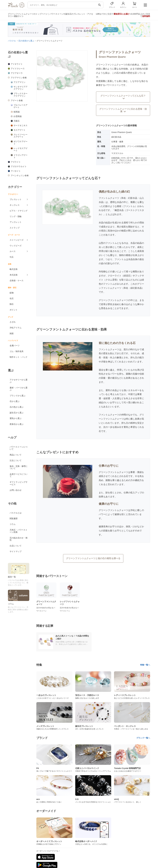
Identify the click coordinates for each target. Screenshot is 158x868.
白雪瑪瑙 (18, 116)
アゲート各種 (17, 100)
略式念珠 (14, 269)
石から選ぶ (15, 401)
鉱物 (12, 293)
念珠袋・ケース (17, 281)
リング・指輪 (16, 216)
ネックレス (15, 205)
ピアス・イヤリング (19, 211)
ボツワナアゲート (21, 143)
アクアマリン (20, 82)
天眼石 (17, 121)
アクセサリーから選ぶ (19, 381)
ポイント (14, 310)
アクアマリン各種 (19, 78)
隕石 (12, 304)
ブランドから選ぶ (18, 396)
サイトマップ (16, 551)
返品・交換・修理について (19, 467)
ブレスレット (16, 199)
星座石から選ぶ (17, 424)
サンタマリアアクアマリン (21, 88)
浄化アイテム (16, 328)
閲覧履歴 (14, 519)
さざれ (13, 322)
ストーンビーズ (17, 240)
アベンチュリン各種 (20, 176)
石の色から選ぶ (17, 407)
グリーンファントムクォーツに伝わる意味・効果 (123, 110)
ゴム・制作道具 (17, 351)
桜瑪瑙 (17, 112)
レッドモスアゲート (21, 149)
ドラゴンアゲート (21, 156)
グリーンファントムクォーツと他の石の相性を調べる (93, 558)
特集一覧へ (145, 665)
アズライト (16, 162)
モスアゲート (20, 130)
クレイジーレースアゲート (21, 136)
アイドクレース (18, 69)
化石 (12, 298)
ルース (13, 251)
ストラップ (15, 228)
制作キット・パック (19, 357)
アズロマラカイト (19, 166)
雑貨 (12, 333)
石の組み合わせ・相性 (19, 539)
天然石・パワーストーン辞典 (19, 531)
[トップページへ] (16, 7)
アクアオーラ (17, 73)
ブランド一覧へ (143, 738)
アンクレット (16, 222)
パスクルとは (16, 513)
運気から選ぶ (16, 418)
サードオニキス (21, 125)
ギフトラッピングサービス (19, 483)
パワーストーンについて (19, 448)
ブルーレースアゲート (21, 106)
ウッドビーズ (16, 246)
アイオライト (17, 64)
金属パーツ (15, 346)
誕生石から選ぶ (17, 413)
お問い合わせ (16, 490)
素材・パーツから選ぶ (19, 389)
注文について (16, 460)
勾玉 (12, 257)
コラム (13, 524)
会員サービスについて (19, 475)
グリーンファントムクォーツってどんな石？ (123, 97)
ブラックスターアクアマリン (21, 95)
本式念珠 (14, 275)
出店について (16, 546)
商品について (16, 455)
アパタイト (16, 171)
